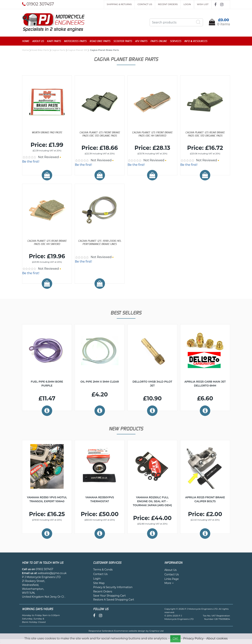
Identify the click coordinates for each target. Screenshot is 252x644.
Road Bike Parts (100, 41)
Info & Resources (196, 41)
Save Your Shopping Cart (109, 596)
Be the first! (31, 162)
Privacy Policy (193, 638)
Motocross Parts (75, 41)
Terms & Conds (103, 570)
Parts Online (159, 41)
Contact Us (145, 4)
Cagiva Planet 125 (77, 50)
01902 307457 (44, 570)
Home (26, 41)
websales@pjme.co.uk (52, 573)
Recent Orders (168, 4)
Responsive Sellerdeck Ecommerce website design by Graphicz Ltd (126, 631)
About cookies (217, 638)
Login (187, 4)
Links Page (172, 579)
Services (176, 41)
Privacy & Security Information (113, 588)
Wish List (203, 4)
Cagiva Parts (58, 50)
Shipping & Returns (119, 4)
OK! (175, 639)
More (169, 583)
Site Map (99, 583)
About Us (38, 41)
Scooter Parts (123, 41)
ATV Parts (141, 41)
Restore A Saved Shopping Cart (114, 600)
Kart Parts (54, 41)
